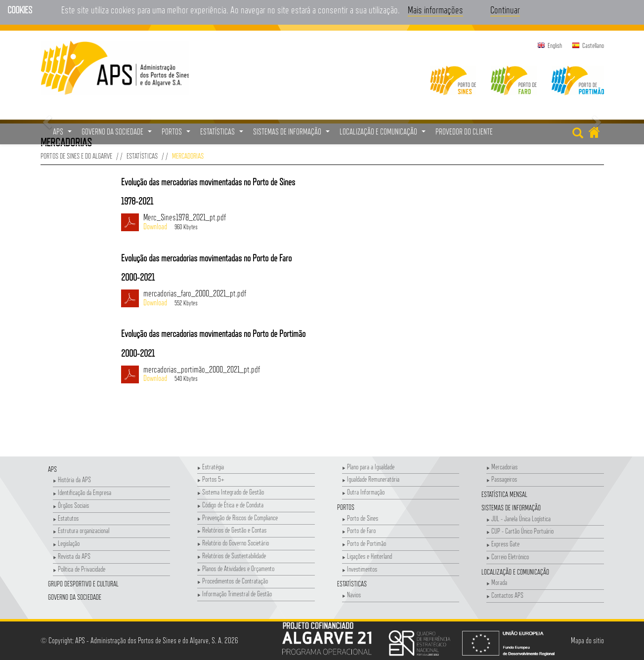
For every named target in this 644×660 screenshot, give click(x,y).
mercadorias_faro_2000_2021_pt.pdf (316, 298)
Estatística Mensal (504, 494)
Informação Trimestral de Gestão (235, 594)
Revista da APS (72, 556)
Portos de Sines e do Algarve (76, 156)
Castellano (593, 45)
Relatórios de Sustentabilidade (232, 556)
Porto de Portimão (364, 543)
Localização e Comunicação (515, 572)
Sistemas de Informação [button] (293, 134)
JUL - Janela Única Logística (518, 518)
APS (52, 469)
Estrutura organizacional (81, 530)
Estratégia (211, 467)
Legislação (66, 543)
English (555, 45)
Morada (497, 582)
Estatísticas (142, 156)
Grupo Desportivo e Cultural (83, 584)
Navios (351, 595)
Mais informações (435, 10)
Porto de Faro (359, 530)
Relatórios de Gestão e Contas (232, 530)
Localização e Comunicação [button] (384, 134)
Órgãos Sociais (71, 505)
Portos (346, 507)
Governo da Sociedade (75, 597)
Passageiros (502, 479)
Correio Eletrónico (508, 557)
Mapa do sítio (587, 640)
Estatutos (66, 518)
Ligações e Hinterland (367, 556)
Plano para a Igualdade (368, 467)
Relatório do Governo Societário (233, 543)
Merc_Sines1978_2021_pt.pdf (316, 222)
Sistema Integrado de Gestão (231, 492)
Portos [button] (177, 134)
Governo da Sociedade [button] (118, 134)
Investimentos (360, 569)
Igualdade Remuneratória (371, 479)
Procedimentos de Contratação (233, 581)
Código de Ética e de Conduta (230, 505)
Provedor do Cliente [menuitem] (464, 132)
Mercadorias (502, 467)
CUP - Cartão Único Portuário (520, 531)
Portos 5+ (211, 479)
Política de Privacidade (79, 569)
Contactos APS (505, 595)
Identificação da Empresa (82, 492)
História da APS (72, 479)
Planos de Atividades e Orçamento (236, 568)
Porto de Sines (360, 518)
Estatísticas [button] (223, 134)
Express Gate (503, 544)
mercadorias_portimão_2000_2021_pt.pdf (316, 374)
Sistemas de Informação (511, 508)
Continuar (505, 10)
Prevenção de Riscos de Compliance (237, 517)
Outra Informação (363, 492)
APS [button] (64, 134)
